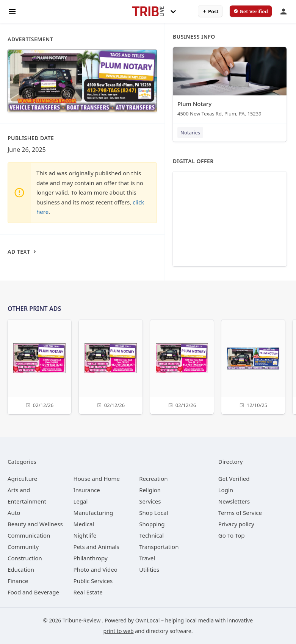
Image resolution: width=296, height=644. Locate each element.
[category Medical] (84, 524)
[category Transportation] (159, 547)
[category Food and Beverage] (33, 592)
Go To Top (232, 535)
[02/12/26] (39, 366)
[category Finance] (18, 581)
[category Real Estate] (88, 592)
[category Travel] (147, 558)
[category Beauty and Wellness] (35, 524)
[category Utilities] (149, 569)
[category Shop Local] (153, 513)
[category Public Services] (93, 581)
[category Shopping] (152, 524)
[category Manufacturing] (93, 513)
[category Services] (150, 501)
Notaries (190, 133)
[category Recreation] (153, 479)
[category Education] (21, 569)
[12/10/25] (253, 366)
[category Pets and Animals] (96, 547)
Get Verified (234, 479)
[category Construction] (25, 558)
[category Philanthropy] (91, 558)
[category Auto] (14, 513)
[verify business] (251, 11)
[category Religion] (150, 490)
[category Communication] (29, 535)
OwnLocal (148, 620)
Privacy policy (236, 524)
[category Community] (23, 547)
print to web (119, 631)
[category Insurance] (87, 490)
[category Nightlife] (85, 535)
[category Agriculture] (22, 479)
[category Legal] (81, 501)
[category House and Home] (97, 479)
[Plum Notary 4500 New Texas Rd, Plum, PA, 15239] (230, 83)
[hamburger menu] (12, 11)
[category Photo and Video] (96, 569)
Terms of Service (240, 513)
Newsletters (234, 501)
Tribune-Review (82, 620)
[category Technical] (151, 535)
